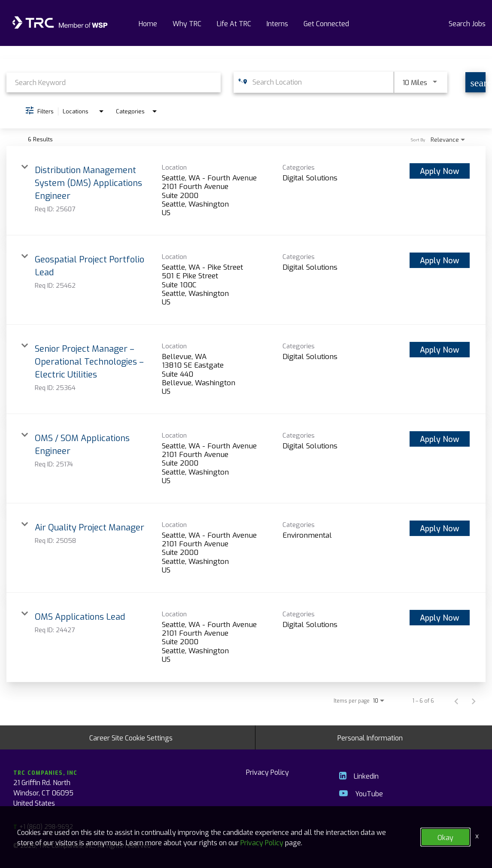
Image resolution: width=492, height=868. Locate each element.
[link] (246, 191)
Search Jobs (467, 23)
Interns (277, 23)
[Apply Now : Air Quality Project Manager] (440, 528)
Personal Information (370, 737)
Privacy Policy (267, 772)
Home (148, 23)
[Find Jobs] (475, 82)
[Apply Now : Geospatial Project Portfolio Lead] (440, 260)
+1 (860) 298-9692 (43, 827)
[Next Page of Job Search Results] (474, 700)
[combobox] (114, 82)
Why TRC (187, 23)
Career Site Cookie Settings (131, 737)
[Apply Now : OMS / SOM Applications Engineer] (440, 439)
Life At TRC (234, 23)
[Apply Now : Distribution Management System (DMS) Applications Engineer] (440, 171)
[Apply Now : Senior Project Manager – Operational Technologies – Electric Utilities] (440, 350)
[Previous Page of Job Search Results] (456, 700)
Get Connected (326, 23)
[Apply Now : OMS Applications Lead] (440, 618)
